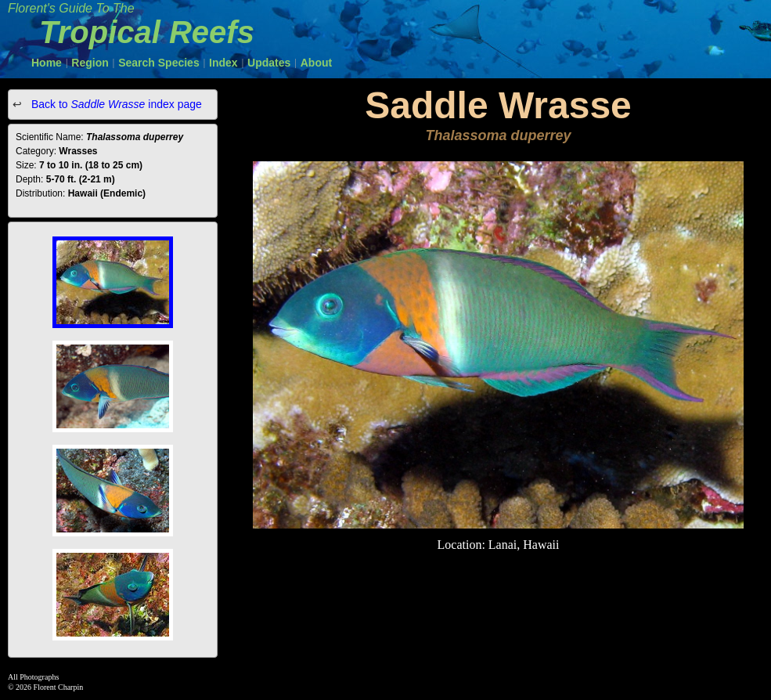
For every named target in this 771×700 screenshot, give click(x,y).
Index (223, 63)
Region (90, 63)
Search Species (159, 63)
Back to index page (115, 104)
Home (47, 63)
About (316, 63)
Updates (269, 63)
